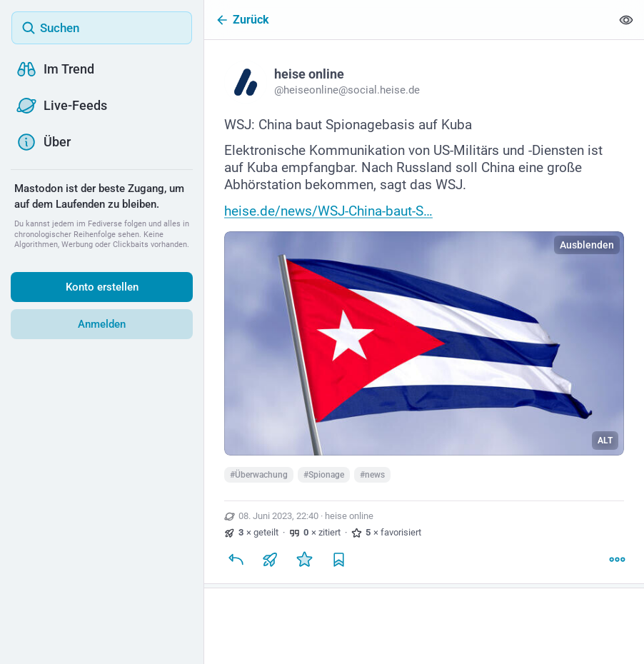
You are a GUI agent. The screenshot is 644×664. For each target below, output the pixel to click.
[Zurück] (408, 20)
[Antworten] (236, 559)
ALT (605, 441)
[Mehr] (617, 559)
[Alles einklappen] (626, 20)
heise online (349, 516)
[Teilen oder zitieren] (270, 559)
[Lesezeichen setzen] (338, 559)
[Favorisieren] (304, 559)
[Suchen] (102, 28)
